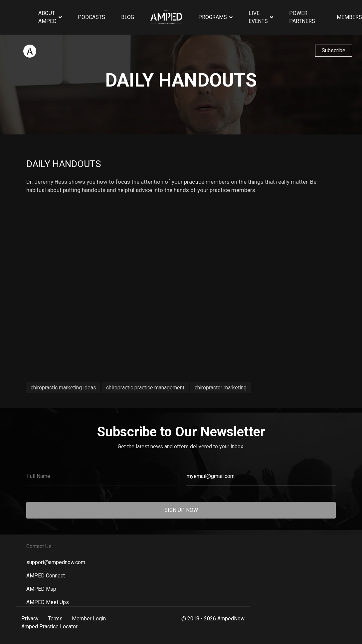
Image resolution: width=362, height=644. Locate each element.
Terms (55, 619)
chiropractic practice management (145, 388)
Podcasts (91, 17)
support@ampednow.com (56, 562)
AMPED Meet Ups (48, 602)
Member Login (89, 619)
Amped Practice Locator (49, 627)
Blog (128, 17)
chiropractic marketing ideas (63, 388)
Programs (213, 17)
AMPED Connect (46, 576)
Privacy (30, 619)
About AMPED (47, 17)
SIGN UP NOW (181, 510)
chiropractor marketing (221, 388)
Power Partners (302, 17)
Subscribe (334, 50)
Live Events (258, 17)
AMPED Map (41, 589)
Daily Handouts (64, 164)
